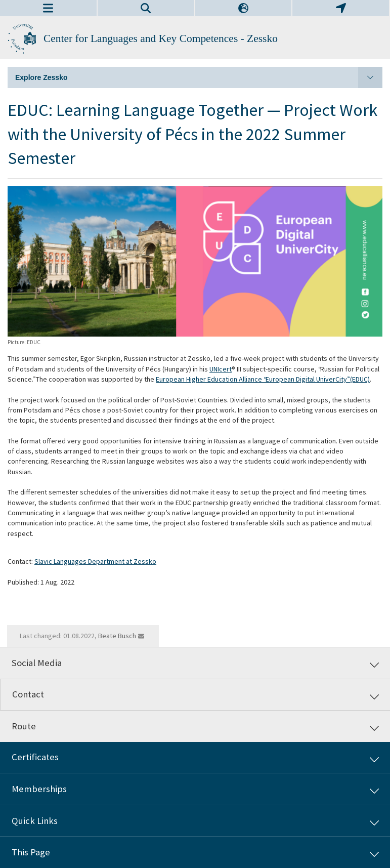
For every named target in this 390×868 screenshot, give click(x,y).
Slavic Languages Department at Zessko (95, 561)
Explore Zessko (199, 77)
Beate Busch (117, 636)
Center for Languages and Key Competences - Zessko (161, 38)
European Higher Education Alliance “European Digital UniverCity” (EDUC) (263, 379)
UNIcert (221, 369)
